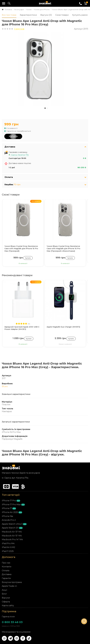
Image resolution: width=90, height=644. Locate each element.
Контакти (7, 567)
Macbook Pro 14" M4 (12, 539)
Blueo (5, 386)
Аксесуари (19, 9)
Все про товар (9, 15)
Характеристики (28, 15)
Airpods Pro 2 (9, 520)
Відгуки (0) (46, 15)
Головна (8, 9)
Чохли (29, 9)
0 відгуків (19, 29)
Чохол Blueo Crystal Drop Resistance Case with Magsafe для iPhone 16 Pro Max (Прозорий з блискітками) (63, 248)
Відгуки (6, 598)
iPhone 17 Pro (9, 501)
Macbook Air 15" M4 (12, 536)
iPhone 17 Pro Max (11, 505)
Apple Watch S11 (10, 528)
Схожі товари (62, 15)
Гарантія (6, 578)
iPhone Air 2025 (10, 512)
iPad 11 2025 (8, 551)
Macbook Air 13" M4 (12, 532)
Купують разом (80, 15)
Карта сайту (8, 606)
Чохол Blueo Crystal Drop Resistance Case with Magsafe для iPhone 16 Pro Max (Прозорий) (21, 248)
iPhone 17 (7, 508)
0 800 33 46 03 (12, 622)
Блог (4, 594)
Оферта (6, 602)
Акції (4, 590)
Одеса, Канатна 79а (19, 155)
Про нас (6, 563)
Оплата (6, 571)
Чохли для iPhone (42, 9)
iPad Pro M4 (8, 543)
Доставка (7, 574)
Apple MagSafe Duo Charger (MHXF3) (63, 327)
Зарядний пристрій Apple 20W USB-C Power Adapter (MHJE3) (22, 328)
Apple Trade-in (9, 586)
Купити (13, 136)
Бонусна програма (12, 582)
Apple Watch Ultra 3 (12, 524)
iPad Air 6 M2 (8, 547)
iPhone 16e (7, 516)
